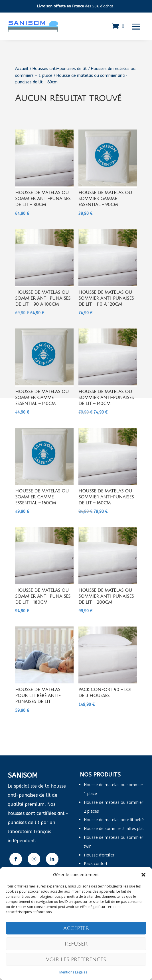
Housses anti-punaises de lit (60, 69)
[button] (143, 875)
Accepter (76, 928)
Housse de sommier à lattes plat (114, 828)
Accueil (22, 69)
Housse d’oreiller (99, 855)
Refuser (76, 944)
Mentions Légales (73, 972)
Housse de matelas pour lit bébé (114, 820)
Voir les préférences (76, 960)
